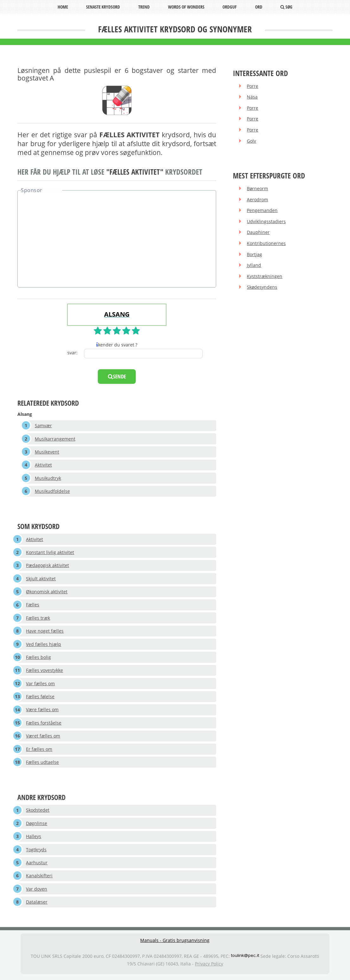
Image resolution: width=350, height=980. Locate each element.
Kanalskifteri (40, 878)
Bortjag (255, 255)
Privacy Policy (209, 967)
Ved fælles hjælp (44, 645)
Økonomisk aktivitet (47, 593)
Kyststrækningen (265, 277)
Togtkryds (37, 852)
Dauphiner (259, 233)
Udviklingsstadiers (267, 222)
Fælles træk (38, 619)
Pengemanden (262, 211)
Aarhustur (37, 865)
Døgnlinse (37, 825)
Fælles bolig (39, 658)
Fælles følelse (41, 698)
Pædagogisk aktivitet (48, 566)
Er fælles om (39, 751)
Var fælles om (41, 685)
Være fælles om (43, 711)
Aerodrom (258, 200)
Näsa (253, 97)
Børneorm (258, 189)
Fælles (33, 606)
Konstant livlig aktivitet (50, 553)
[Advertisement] (117, 240)
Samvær (43, 426)
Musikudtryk (48, 478)
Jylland (254, 266)
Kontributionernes (267, 244)
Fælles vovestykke (45, 672)
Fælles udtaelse (43, 764)
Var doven (37, 891)
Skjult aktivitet (41, 579)
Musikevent (47, 452)
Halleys (34, 838)
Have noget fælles (45, 632)
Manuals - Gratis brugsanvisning (175, 943)
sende (117, 376)
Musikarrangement (55, 439)
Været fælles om (43, 738)
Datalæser (37, 904)
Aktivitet (43, 465)
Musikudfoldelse (52, 491)
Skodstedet (38, 812)
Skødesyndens (262, 288)
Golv (252, 141)
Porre (253, 86)
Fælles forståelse (44, 724)
